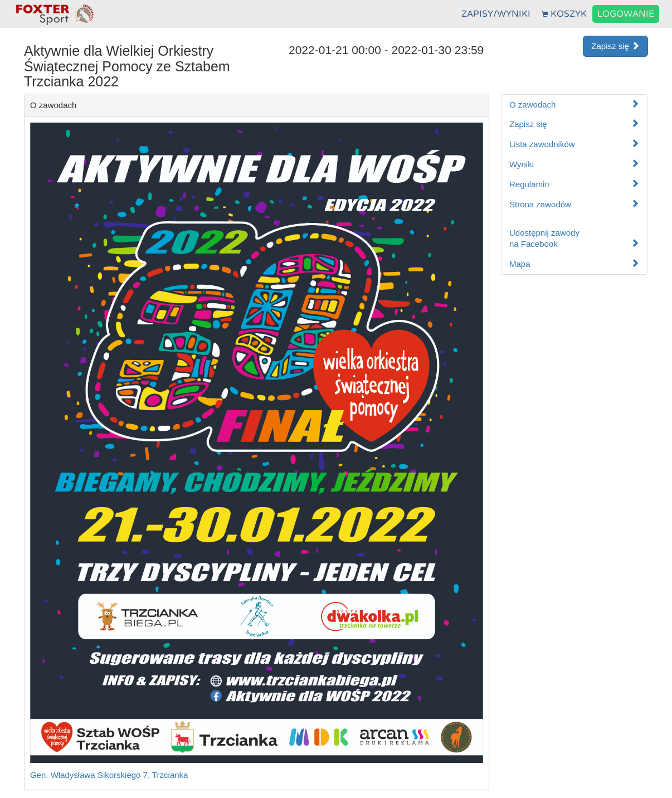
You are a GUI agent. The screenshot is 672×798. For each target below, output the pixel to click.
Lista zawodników (574, 144)
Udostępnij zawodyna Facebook (574, 238)
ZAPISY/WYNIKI (496, 14)
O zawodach (574, 104)
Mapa (574, 264)
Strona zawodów (574, 204)
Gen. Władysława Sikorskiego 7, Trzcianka (109, 775)
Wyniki (574, 164)
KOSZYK (564, 14)
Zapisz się (615, 46)
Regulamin (574, 184)
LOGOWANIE (626, 14)
